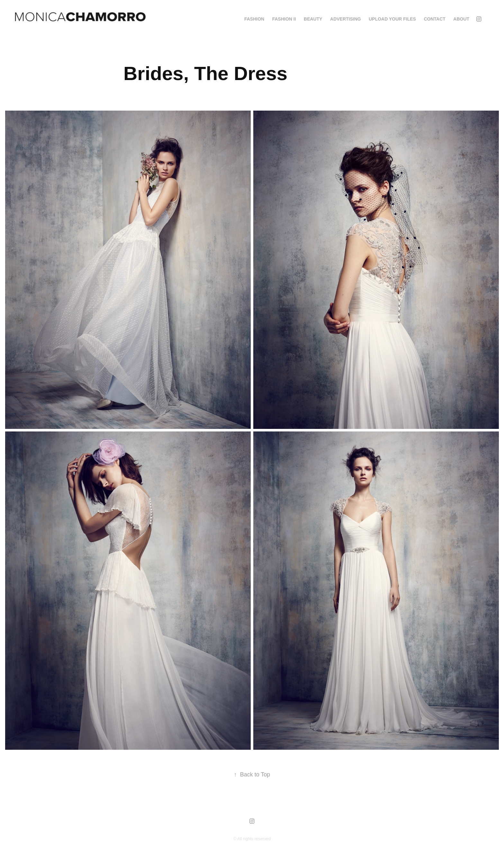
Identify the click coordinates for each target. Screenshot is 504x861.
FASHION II (284, 19)
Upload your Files (392, 19)
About (461, 19)
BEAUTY (313, 19)
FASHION (254, 19)
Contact (434, 19)
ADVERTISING (346, 19)
